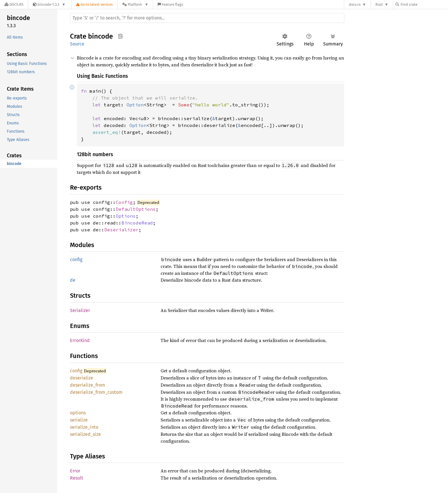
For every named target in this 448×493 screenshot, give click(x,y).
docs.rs (355, 4)
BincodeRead (137, 223)
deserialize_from (88, 385)
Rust (379, 4)
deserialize (82, 378)
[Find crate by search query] (424, 4)
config (76, 260)
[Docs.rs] (14, 4)
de (73, 280)
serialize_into (84, 427)
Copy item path (120, 36)
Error (75, 471)
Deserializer (121, 230)
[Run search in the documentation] (207, 18)
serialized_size (85, 434)
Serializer (80, 310)
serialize (79, 420)
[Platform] (135, 4)
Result (77, 478)
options (78, 413)
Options (126, 216)
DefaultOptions (136, 209)
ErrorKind (80, 340)
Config (124, 202)
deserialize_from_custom (96, 392)
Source (77, 44)
